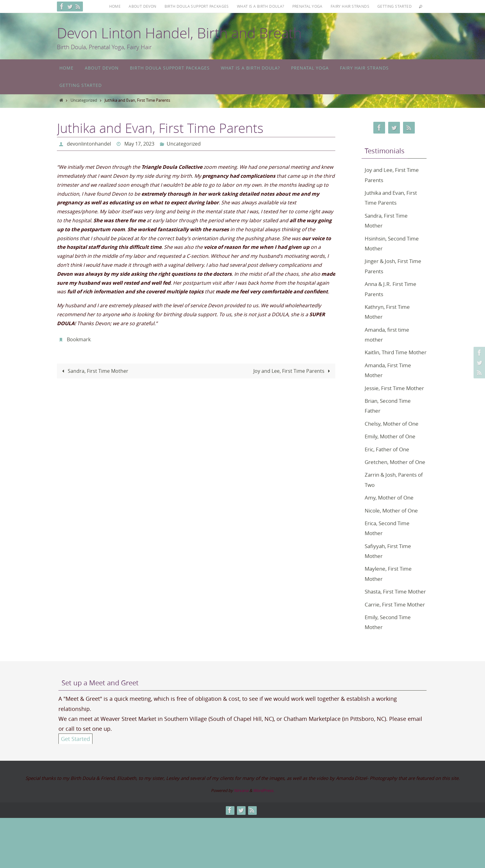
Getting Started (395, 6)
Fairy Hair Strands (350, 6)
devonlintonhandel (89, 144)
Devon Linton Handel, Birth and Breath (179, 33)
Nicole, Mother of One (393, 540)
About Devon (142, 6)
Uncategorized (84, 100)
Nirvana (241, 840)
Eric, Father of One (389, 469)
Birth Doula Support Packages (197, 6)
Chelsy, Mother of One (393, 444)
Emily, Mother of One (392, 456)
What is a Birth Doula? (261, 6)
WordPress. (264, 840)
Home (115, 6)
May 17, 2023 (139, 144)
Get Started (75, 789)
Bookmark (79, 339)
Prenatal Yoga (307, 6)
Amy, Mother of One (391, 527)
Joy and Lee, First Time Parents (293, 370)
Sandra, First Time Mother (94, 370)
